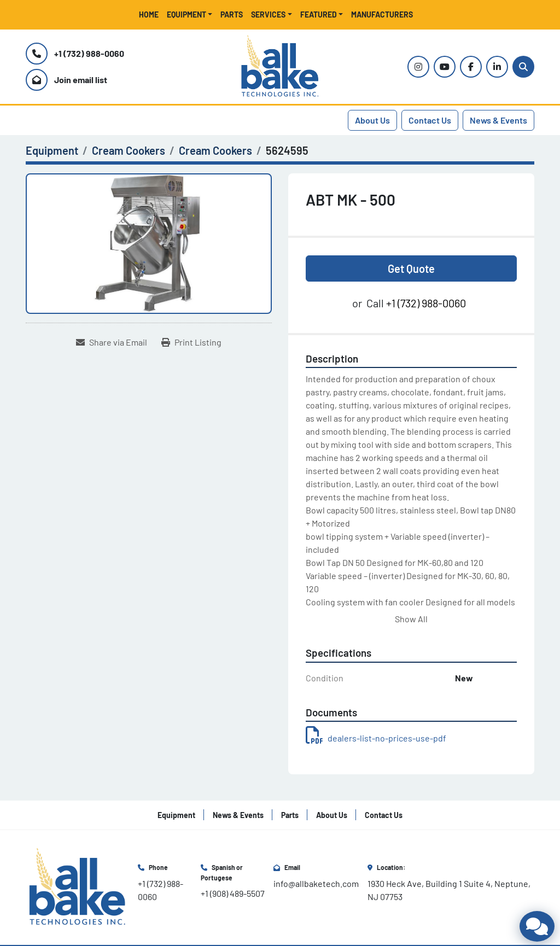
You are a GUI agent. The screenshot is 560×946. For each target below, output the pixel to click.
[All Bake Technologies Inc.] (77, 886)
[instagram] (418, 67)
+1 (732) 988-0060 (89, 53)
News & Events (498, 120)
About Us (372, 120)
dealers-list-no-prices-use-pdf (376, 738)
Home (149, 14)
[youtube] (445, 67)
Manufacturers (382, 14)
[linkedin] (497, 67)
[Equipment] (52, 150)
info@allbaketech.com (316, 883)
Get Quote (411, 268)
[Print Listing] (191, 342)
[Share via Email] (112, 342)
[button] (190, 14)
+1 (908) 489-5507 (233, 893)
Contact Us (430, 120)
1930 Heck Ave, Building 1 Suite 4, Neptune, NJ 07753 (450, 890)
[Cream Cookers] (129, 150)
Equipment (186, 14)
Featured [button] (319, 14)
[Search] (523, 67)
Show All (411, 619)
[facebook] (471, 67)
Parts (232, 14)
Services (268, 14)
